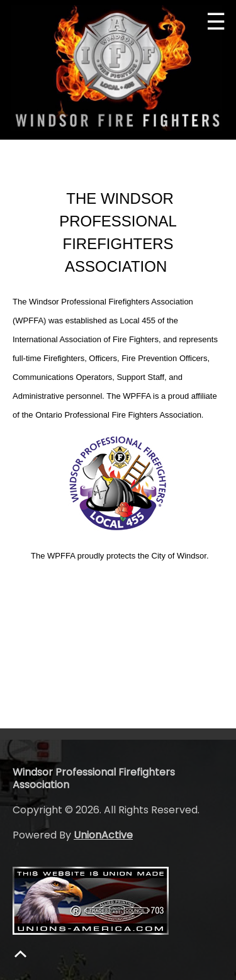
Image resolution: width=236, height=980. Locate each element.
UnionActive (103, 835)
